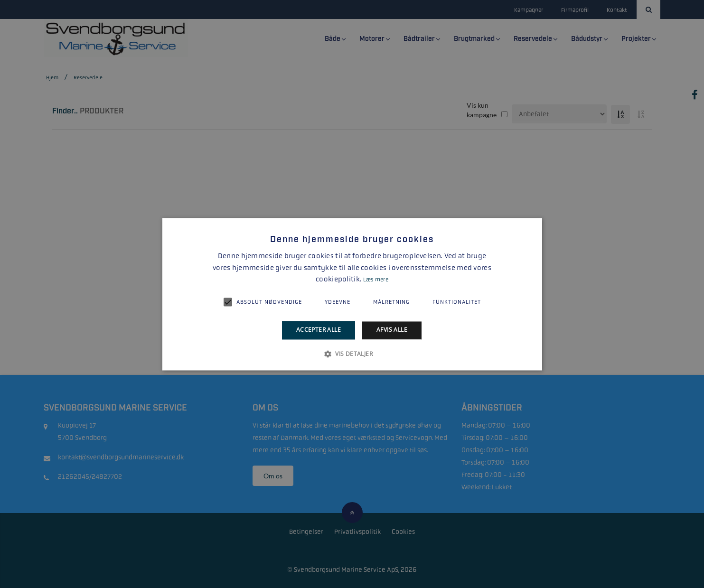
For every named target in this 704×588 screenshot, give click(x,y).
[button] (352, 354)
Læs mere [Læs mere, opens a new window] (376, 280)
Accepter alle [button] (319, 330)
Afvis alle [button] (392, 330)
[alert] (352, 294)
